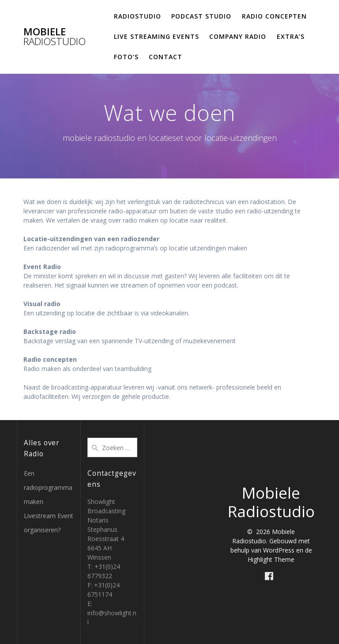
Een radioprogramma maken (48, 487)
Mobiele (55, 37)
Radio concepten (274, 16)
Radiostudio (137, 16)
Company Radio (238, 36)
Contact (166, 57)
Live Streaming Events (156, 36)
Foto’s (126, 57)
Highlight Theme (271, 559)
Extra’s (291, 36)
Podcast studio (201, 16)
